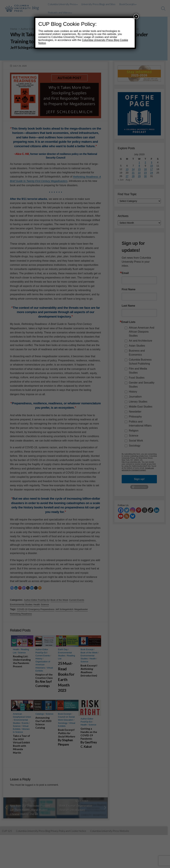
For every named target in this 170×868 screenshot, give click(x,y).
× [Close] (136, 16)
